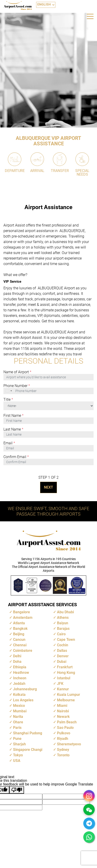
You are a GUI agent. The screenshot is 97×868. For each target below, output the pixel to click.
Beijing (19, 634)
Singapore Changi (28, 750)
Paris (17, 728)
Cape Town (66, 640)
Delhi (17, 656)
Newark (63, 717)
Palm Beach (67, 722)
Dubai (62, 662)
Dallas (62, 651)
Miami (62, 706)
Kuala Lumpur (69, 695)
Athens (63, 618)
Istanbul (64, 678)
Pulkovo (64, 733)
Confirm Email (16, 457)
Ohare (18, 722)
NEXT (48, 487)
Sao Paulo (65, 728)
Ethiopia (20, 667)
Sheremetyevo (69, 744)
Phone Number (17, 386)
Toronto (63, 755)
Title (8, 400)
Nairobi (63, 711)
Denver (63, 656)
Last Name (13, 429)
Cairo (61, 634)
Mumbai (20, 711)
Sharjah (19, 744)
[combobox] (9, 391)
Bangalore (22, 612)
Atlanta (19, 623)
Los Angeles (23, 700)
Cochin (63, 645)
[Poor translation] (17, 790)
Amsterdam (23, 618)
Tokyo (18, 755)
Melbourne (66, 700)
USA (17, 761)
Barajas (63, 629)
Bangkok (20, 629)
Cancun (19, 640)
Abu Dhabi (65, 612)
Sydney (63, 750)
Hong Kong (66, 673)
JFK (60, 684)
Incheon (20, 678)
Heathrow (21, 673)
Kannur (63, 689)
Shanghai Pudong (28, 733)
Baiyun (63, 623)
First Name (13, 416)
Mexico (19, 706)
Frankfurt (65, 667)
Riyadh (63, 739)
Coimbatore (23, 651)
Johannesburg (25, 689)
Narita (18, 717)
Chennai (20, 645)
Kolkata (19, 695)
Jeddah (19, 684)
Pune (17, 739)
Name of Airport (17, 372)
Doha (17, 662)
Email (9, 443)
